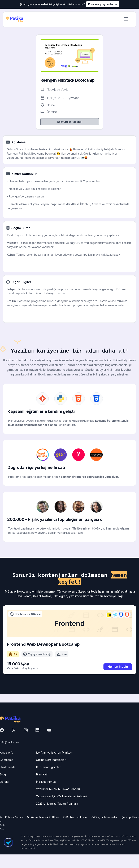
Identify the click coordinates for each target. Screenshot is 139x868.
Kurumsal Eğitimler (48, 767)
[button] (126, 19)
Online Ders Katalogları (51, 760)
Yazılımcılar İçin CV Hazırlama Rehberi (61, 796)
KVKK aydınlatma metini (104, 817)
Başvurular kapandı (70, 122)
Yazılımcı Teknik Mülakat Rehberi (58, 789)
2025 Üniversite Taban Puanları (57, 804)
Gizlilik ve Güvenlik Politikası (43, 817)
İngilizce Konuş (46, 782)
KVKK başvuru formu (75, 817)
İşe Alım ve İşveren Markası (54, 753)
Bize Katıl (42, 774)
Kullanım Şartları (14, 817)
